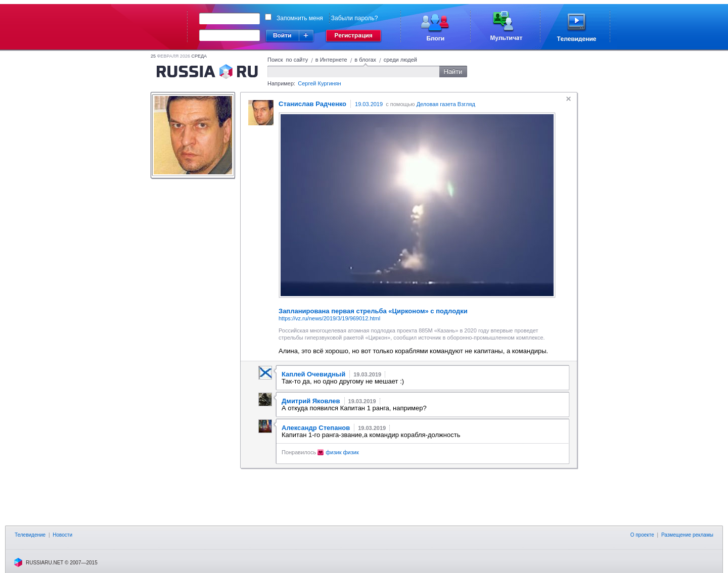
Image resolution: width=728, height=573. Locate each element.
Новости (62, 535)
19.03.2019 (369, 104)
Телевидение (30, 535)
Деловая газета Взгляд (446, 104)
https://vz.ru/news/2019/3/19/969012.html (329, 318)
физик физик (342, 452)
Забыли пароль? (355, 18)
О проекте (642, 535)
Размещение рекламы (687, 535)
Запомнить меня (300, 18)
